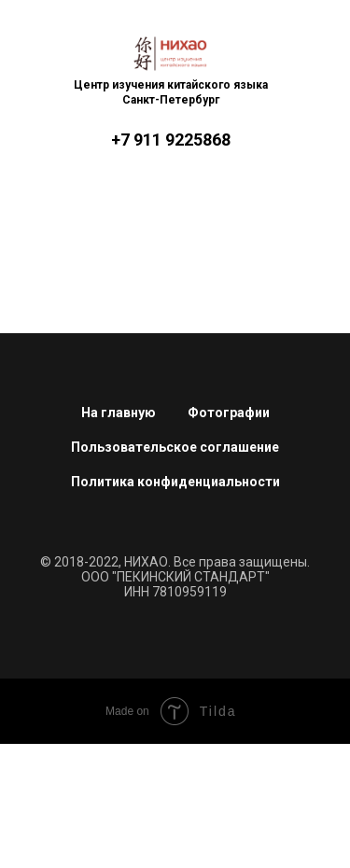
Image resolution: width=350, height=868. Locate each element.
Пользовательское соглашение (175, 447)
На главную (119, 413)
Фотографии (229, 413)
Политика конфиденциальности (175, 482)
